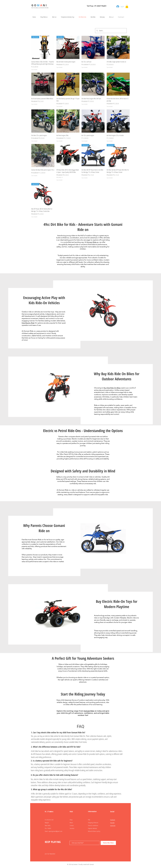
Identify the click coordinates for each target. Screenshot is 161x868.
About (71, 823)
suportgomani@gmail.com (55, 831)
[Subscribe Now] (108, 843)
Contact (72, 825)
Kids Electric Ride (28, 323)
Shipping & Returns (93, 823)
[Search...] (111, 31)
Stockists (72, 828)
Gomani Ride (89, 711)
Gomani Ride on (93, 242)
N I (45, 5)
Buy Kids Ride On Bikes (112, 388)
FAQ (89, 820)
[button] (127, 6)
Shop (71, 820)
